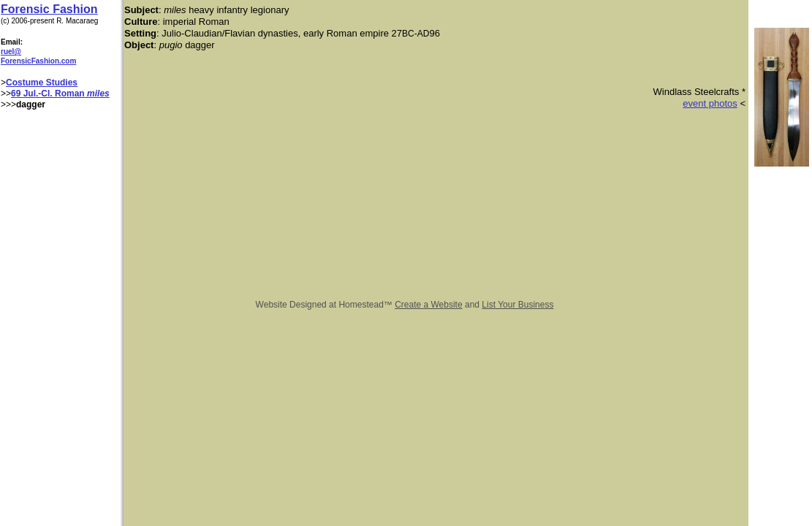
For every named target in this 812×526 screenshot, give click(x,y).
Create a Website (429, 305)
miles (98, 94)
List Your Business (517, 305)
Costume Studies (42, 83)
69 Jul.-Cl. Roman (49, 94)
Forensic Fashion (49, 9)
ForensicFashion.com (38, 61)
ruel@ (11, 52)
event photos (710, 103)
